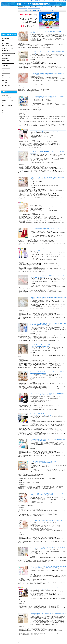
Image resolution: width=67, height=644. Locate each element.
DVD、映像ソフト (6, 73)
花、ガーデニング (6, 78)
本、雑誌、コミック (6, 51)
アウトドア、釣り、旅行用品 (8, 46)
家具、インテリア (6, 80)
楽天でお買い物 (37, 1)
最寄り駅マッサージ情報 (7, 105)
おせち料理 (4, 108)
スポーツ (4, 88)
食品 (3, 76)
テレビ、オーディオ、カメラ (8, 48)
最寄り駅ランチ (5, 103)
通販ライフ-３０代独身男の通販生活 (33, 4)
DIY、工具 (4, 70)
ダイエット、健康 (6, 68)
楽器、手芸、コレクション (8, 85)
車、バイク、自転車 (6, 56)
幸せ (3, 113)
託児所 (3, 115)
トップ (31, 1)
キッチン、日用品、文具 (7, 61)
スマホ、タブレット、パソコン (9, 53)
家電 (3, 41)
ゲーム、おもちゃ (6, 43)
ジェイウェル (5, 110)
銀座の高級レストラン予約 (57, 1)
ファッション (5, 58)
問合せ (65, 1)
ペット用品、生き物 (6, 83)
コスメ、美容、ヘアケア (7, 66)
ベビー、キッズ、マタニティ (34, 8)
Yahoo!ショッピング (45, 1)
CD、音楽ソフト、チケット (8, 38)
